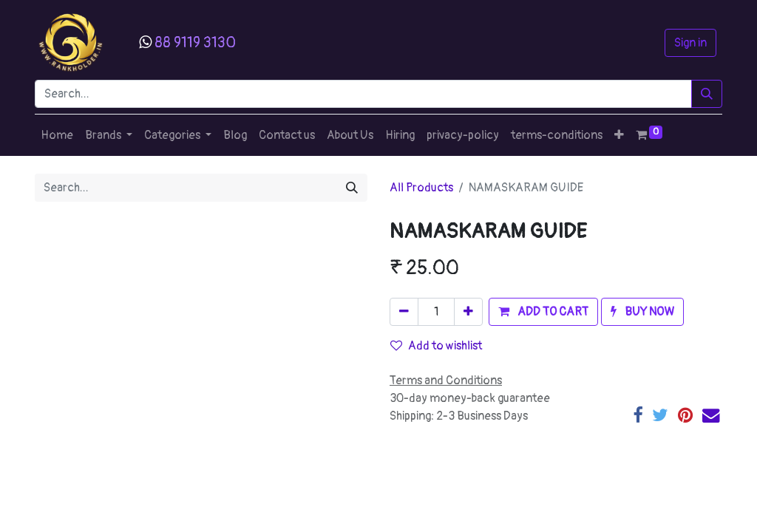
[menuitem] (57, 135)
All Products (421, 188)
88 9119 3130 (195, 42)
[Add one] (468, 312)
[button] (619, 135)
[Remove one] (404, 312)
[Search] (707, 94)
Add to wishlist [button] (436, 346)
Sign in (690, 43)
